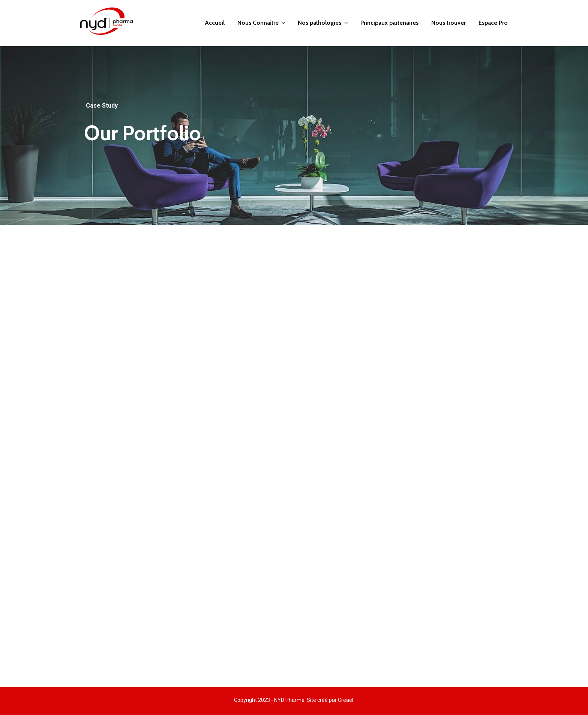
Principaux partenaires (389, 23)
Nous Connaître (258, 23)
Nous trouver (448, 23)
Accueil (215, 23)
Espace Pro (493, 23)
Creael (346, 700)
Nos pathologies (319, 23)
